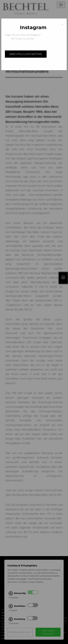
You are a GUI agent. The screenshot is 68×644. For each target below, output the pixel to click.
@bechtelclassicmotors (26, 54)
